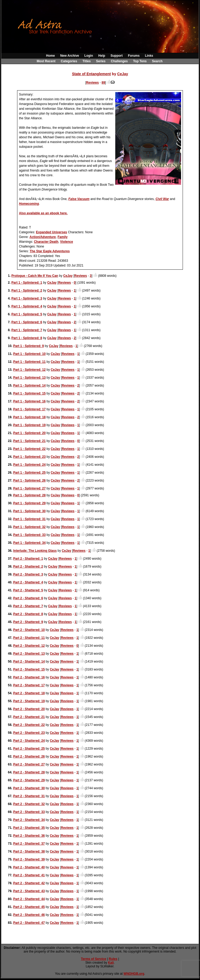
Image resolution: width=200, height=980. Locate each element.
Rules (113, 959)
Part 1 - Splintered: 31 (29, 519)
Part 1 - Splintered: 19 (29, 425)
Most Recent (46, 61)
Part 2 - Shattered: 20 (29, 709)
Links (149, 56)
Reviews (92, 83)
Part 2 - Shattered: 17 (29, 685)
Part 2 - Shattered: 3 (28, 574)
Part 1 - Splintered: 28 (29, 495)
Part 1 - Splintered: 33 (29, 535)
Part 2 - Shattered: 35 (29, 828)
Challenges (119, 61)
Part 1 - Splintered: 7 (27, 330)
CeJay (122, 74)
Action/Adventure (43, 237)
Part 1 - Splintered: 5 (27, 314)
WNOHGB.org (134, 974)
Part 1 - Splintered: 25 (29, 473)
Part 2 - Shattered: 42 (29, 883)
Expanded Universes (52, 232)
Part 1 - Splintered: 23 (29, 457)
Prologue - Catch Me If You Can (35, 276)
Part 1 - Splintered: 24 (29, 465)
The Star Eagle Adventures (50, 251)
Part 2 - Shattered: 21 (29, 717)
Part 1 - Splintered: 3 (27, 298)
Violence (66, 242)
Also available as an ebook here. (43, 213)
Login (89, 56)
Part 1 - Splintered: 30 (29, 511)
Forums (134, 56)
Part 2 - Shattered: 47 (29, 923)
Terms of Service (94, 959)
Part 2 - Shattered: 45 (29, 907)
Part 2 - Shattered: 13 (29, 654)
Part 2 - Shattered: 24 (29, 741)
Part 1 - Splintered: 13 (29, 378)
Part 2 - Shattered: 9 (28, 622)
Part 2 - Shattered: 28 (29, 772)
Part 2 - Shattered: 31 (29, 796)
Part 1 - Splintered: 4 (27, 306)
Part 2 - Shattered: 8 (28, 614)
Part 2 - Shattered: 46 (29, 915)
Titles (86, 61)
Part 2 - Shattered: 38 (29, 851)
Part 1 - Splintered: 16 (29, 401)
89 (103, 83)
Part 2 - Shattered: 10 (29, 630)
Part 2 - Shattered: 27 (29, 764)
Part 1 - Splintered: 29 (29, 503)
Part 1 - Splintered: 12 (29, 370)
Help (102, 56)
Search (157, 61)
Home (50, 56)
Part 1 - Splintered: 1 (27, 283)
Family (63, 237)
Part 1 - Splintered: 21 (29, 441)
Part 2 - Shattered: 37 (29, 844)
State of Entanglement (91, 74)
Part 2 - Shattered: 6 (28, 598)
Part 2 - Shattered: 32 (29, 804)
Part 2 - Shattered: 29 (29, 780)
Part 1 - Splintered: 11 (29, 362)
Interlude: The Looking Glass (35, 551)
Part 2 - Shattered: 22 (29, 725)
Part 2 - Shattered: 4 (28, 582)
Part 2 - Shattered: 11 (29, 638)
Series (101, 61)
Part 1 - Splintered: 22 (29, 449)
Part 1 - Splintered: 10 (29, 354)
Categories (69, 61)
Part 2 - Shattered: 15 (29, 669)
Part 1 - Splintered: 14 (29, 386)
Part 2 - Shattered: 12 (29, 646)
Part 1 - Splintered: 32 (29, 527)
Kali (111, 963)
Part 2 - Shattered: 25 (29, 749)
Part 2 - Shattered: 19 (29, 701)
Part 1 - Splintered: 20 (29, 433)
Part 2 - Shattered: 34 (29, 820)
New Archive (70, 56)
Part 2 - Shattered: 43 (29, 891)
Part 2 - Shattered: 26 (29, 757)
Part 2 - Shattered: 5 (28, 590)
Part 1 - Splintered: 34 (29, 543)
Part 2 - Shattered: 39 (29, 859)
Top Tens (140, 61)
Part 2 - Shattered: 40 (29, 867)
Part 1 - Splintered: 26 (29, 481)
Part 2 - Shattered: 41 (29, 875)
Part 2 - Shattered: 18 (29, 693)
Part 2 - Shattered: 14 (29, 662)
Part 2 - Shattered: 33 (29, 812)
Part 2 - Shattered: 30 (29, 788)
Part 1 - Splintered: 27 (29, 488)
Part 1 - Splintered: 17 (29, 409)
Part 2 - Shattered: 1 (28, 559)
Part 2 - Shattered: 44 (29, 899)
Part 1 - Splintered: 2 (27, 291)
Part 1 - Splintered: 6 (27, 322)
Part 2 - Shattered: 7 (28, 606)
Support (117, 56)
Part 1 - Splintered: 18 (29, 417)
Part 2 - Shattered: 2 (28, 567)
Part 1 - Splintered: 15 (29, 393)
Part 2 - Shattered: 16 (29, 677)
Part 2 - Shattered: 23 (29, 733)
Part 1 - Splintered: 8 (27, 338)
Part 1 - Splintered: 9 (29, 346)
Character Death (46, 242)
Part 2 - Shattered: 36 (29, 836)
